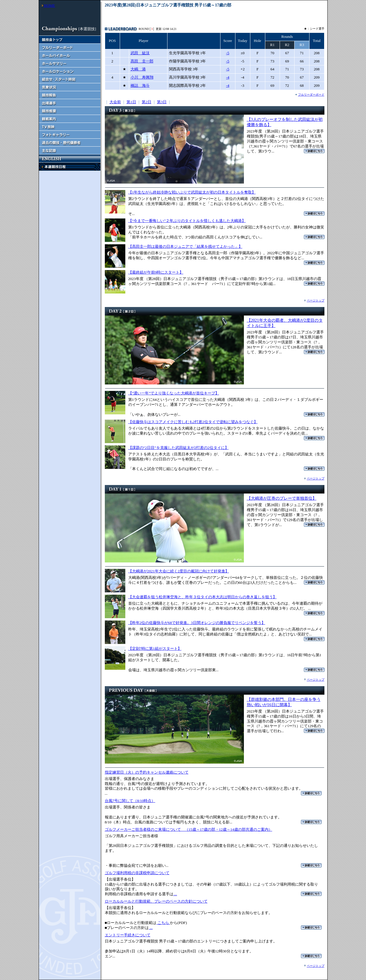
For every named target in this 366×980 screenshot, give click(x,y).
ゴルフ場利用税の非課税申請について (137, 873)
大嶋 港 (138, 69)
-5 (228, 53)
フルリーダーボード (311, 95)
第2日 (147, 102)
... (175, 894)
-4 (228, 77)
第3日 (162, 102)
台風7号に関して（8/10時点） (130, 801)
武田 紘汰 (140, 53)
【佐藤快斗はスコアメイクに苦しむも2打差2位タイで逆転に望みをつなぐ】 (193, 422)
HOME (49, 5)
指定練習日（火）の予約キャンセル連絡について (147, 772)
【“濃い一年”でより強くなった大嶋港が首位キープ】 (174, 393)
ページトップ (316, 300)
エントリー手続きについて (128, 935)
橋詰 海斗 (140, 85)
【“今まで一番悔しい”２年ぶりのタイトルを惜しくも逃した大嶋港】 (187, 221)
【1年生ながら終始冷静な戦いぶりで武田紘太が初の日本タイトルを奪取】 (192, 192)
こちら (163, 923)
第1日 (131, 102)
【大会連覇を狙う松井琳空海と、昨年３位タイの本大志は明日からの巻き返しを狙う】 (202, 597)
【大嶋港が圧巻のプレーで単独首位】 (282, 498)
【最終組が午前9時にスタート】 (156, 272)
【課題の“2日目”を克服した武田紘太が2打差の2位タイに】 (178, 448)
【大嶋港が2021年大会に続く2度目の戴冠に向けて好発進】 (179, 571)
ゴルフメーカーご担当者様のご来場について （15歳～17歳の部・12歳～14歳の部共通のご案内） (189, 829)
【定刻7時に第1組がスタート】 (155, 648)
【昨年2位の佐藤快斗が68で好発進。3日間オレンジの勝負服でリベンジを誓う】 (197, 623)
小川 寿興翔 (142, 77)
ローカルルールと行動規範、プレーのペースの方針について (156, 901)
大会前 (115, 102)
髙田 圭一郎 (142, 61)
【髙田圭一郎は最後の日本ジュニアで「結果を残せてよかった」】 (185, 246)
